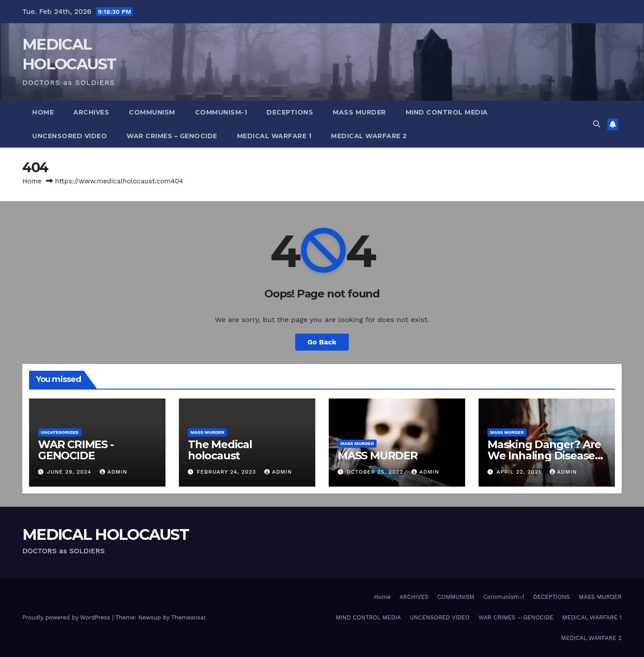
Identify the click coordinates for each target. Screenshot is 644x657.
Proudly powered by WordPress (67, 617)
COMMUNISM (152, 112)
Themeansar (189, 617)
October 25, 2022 (376, 472)
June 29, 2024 (70, 472)
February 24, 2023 (227, 472)
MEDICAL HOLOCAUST (106, 534)
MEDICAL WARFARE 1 (274, 136)
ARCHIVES (91, 112)
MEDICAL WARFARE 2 (369, 136)
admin (114, 472)
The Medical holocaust (220, 450)
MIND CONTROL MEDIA (447, 112)
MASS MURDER (359, 112)
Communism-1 (221, 112)
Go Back (322, 342)
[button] (597, 124)
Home (43, 112)
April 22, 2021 (520, 472)
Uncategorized (60, 432)
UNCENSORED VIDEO (70, 136)
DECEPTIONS (290, 112)
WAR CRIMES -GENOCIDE (76, 450)
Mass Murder (207, 432)
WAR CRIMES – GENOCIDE (172, 136)
